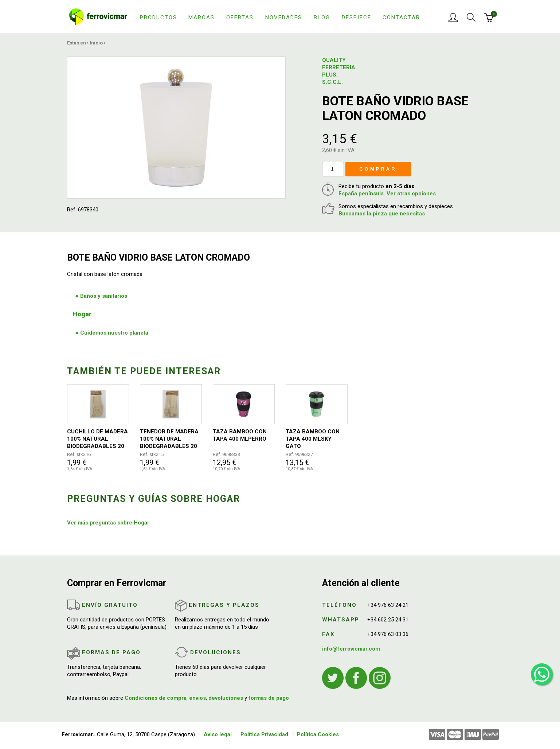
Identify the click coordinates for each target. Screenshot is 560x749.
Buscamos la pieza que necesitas (382, 214)
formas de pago (269, 698)
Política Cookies (318, 734)
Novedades (284, 17)
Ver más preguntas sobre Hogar (108, 523)
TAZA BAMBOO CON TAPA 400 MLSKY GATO (313, 439)
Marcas (201, 17)
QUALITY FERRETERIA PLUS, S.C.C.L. (339, 71)
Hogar (82, 314)
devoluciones (226, 698)
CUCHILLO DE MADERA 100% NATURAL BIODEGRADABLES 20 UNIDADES (97, 439)
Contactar (401, 17)
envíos (197, 698)
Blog (322, 17)
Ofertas (240, 17)
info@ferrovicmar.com (351, 649)
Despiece (357, 17)
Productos (158, 17)
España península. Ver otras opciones (387, 194)
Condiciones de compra (156, 698)
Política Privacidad (264, 734)
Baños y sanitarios (104, 296)
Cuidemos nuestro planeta (114, 333)
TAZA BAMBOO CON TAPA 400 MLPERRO (240, 435)
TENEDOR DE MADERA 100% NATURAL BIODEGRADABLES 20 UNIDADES (169, 439)
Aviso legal (218, 734)
